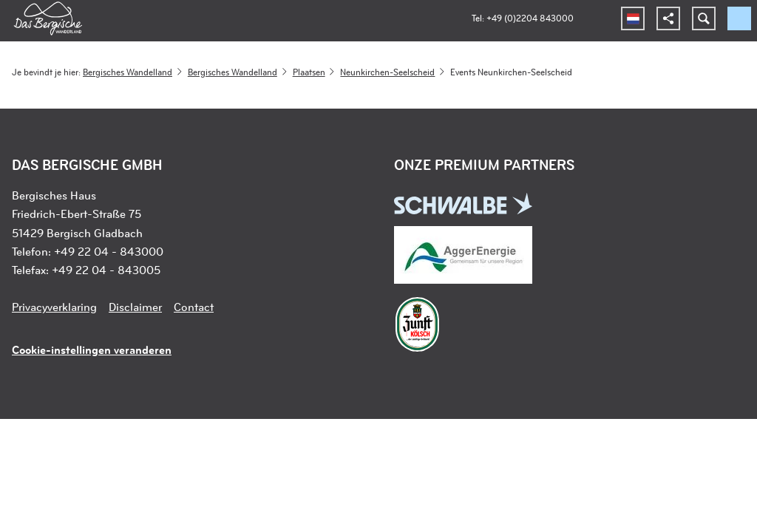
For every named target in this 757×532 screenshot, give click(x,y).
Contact (194, 307)
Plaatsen (309, 72)
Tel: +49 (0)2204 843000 (523, 18)
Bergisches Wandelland (128, 72)
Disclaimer (135, 307)
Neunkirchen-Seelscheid (387, 72)
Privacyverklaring (54, 307)
